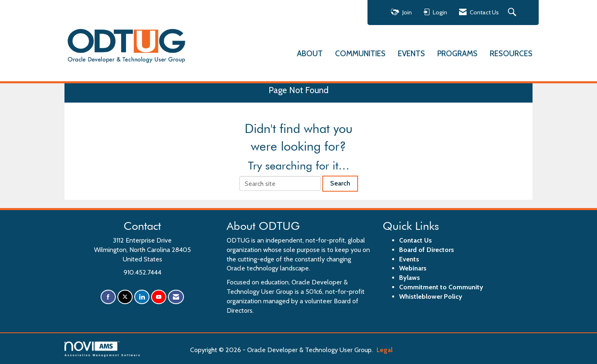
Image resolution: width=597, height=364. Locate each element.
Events (409, 259)
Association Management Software (103, 349)
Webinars (413, 268)
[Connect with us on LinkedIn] (142, 297)
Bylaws (410, 278)
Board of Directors (427, 250)
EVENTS (411, 54)
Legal (385, 350)
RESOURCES (511, 54)
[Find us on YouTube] (159, 297)
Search (340, 183)
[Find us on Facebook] (108, 297)
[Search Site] (513, 13)
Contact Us (416, 240)
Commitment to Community (441, 287)
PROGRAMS (457, 54)
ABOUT (310, 54)
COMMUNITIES (360, 54)
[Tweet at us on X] (125, 297)
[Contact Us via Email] (176, 297)
